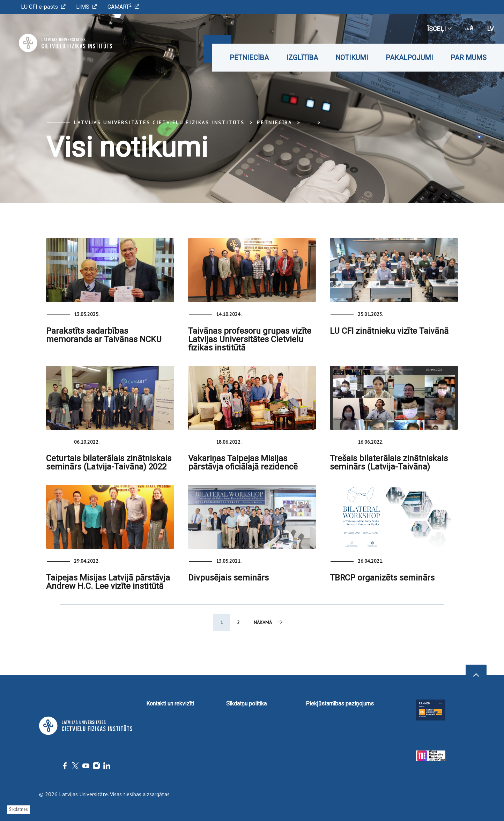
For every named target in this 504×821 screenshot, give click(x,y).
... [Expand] (308, 123)
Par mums (469, 58)
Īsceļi (439, 29)
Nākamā (269, 622)
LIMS (87, 7)
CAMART (123, 6)
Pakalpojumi (409, 58)
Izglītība (302, 58)
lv (490, 29)
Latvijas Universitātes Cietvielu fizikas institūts (159, 123)
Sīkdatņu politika (246, 704)
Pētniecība (249, 58)
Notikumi (352, 58)
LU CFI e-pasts (43, 7)
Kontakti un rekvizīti (170, 704)
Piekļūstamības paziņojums (340, 704)
